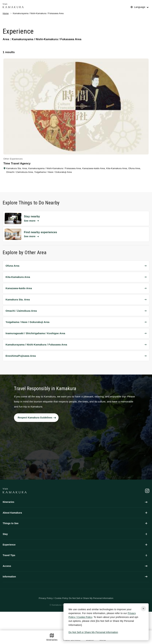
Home (6, 13)
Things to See (75, 523)
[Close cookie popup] (143, 609)
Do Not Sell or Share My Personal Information (93, 632)
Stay (75, 534)
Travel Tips (75, 555)
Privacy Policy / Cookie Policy (53, 598)
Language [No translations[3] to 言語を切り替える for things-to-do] (140, 7)
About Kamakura (75, 513)
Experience (75, 545)
